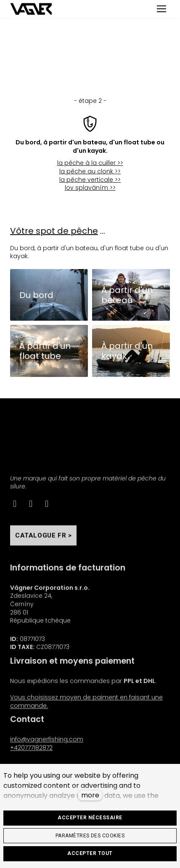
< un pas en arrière (90, 51)
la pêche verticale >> (90, 180)
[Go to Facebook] (15, 507)
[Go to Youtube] (47, 507)
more (90, 795)
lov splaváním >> (90, 188)
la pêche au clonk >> (90, 171)
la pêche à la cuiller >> (90, 163)
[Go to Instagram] (31, 507)
